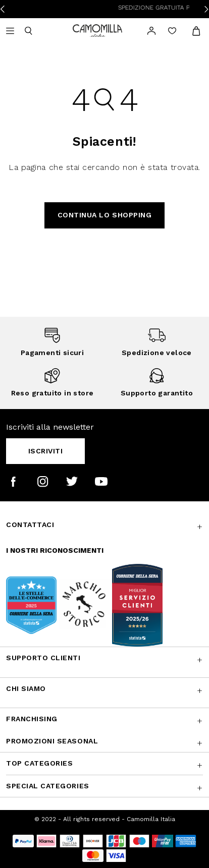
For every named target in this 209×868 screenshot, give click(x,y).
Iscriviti (46, 451)
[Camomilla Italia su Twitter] (72, 481)
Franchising (32, 719)
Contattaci (30, 525)
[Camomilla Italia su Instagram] (43, 481)
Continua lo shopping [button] (105, 215)
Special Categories (48, 786)
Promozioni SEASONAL (52, 741)
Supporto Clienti (43, 658)
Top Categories (39, 763)
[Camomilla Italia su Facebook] (13, 481)
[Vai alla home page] (97, 30)
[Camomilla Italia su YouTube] (101, 481)
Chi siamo (26, 688)
